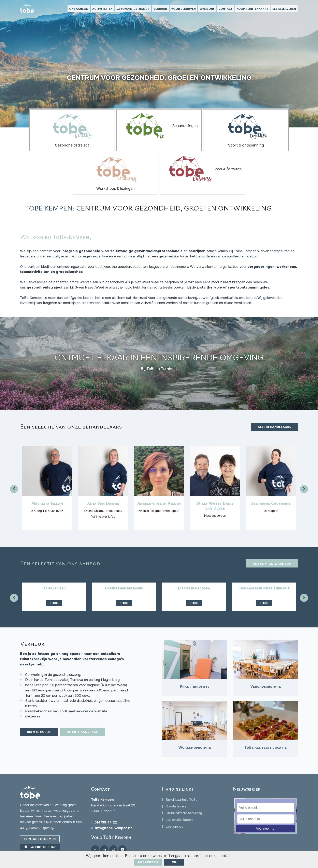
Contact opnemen (41, 826)
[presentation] (14, 457)
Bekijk (54, 579)
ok (174, 862)
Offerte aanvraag (88, 722)
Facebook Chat (41, 835)
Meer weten (148, 862)
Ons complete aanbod (270, 539)
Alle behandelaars (273, 395)
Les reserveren (284, 9)
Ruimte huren (41, 722)
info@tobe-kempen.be (114, 815)
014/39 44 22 (106, 810)
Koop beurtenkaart (252, 9)
